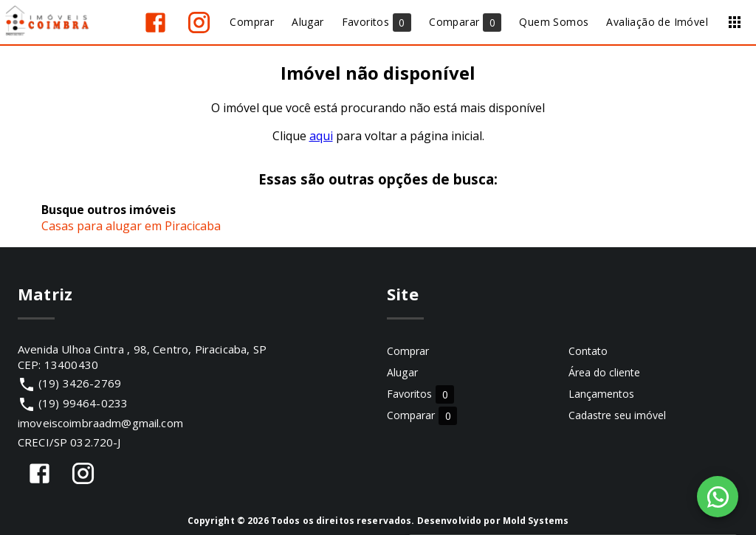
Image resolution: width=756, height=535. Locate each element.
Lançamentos (601, 394)
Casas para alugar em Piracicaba (131, 226)
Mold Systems (536, 521)
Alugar (402, 372)
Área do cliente (604, 372)
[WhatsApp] (718, 497)
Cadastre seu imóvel (617, 415)
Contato (588, 351)
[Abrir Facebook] (155, 23)
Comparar (422, 415)
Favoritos (420, 394)
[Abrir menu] (735, 22)
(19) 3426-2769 (80, 383)
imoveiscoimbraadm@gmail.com (100, 423)
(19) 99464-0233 (83, 403)
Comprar (408, 351)
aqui (321, 136)
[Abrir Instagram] (199, 23)
